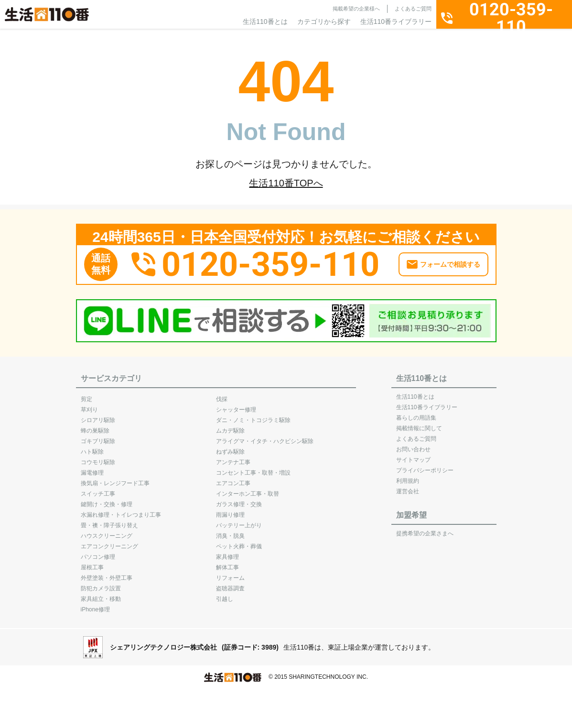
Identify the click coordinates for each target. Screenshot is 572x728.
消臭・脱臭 (230, 531)
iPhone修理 (95, 605)
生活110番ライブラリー (396, 22)
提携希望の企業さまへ (425, 529)
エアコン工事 (233, 478)
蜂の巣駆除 (95, 426)
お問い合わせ (413, 445)
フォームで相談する (450, 260)
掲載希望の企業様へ (356, 9)
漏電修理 (92, 468)
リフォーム (230, 573)
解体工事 (227, 563)
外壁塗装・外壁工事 (107, 573)
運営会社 (408, 487)
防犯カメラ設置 (101, 584)
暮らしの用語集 (416, 413)
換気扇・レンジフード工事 (115, 478)
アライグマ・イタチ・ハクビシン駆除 (265, 436)
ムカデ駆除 (230, 426)
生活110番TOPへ (286, 183)
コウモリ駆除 (98, 457)
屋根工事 (92, 563)
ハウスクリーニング (107, 531)
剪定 (86, 394)
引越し (225, 594)
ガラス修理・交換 (239, 500)
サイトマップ (413, 455)
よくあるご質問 (413, 9)
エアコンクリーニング (109, 542)
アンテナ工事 (233, 457)
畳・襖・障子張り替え (109, 521)
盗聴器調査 (230, 584)
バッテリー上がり (239, 521)
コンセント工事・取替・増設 (253, 468)
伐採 (222, 394)
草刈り (89, 405)
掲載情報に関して (419, 424)
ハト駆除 (92, 447)
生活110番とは (265, 22)
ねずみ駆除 (230, 447)
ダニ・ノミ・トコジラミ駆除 (253, 415)
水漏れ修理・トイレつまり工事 (121, 510)
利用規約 (408, 476)
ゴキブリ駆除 (98, 436)
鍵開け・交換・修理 (107, 500)
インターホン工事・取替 (248, 489)
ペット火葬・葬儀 (239, 542)
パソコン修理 (98, 552)
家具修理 (227, 552)
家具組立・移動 (101, 594)
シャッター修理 (236, 405)
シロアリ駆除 (98, 415)
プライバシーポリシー (425, 466)
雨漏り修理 (230, 510)
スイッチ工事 (98, 489)
